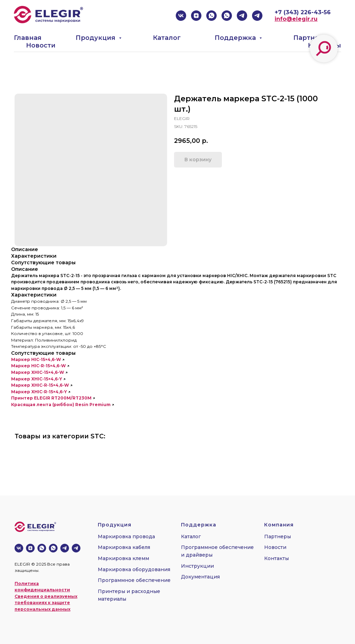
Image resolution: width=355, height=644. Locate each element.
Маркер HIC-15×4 (31, 359)
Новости (41, 45)
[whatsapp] (211, 16)
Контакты (276, 558)
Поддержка (236, 38)
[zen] (196, 16)
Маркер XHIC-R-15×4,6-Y (39, 392)
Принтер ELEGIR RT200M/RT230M (51, 398)
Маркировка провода (126, 536)
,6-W (56, 359)
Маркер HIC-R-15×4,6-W (38, 366)
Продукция (96, 38)
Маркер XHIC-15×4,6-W (38, 372)
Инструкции (197, 566)
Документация (200, 577)
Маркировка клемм (123, 558)
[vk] (181, 16)
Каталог (167, 38)
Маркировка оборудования (134, 569)
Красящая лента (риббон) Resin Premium (61, 405)
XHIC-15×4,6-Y (47, 379)
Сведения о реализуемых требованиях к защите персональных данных (46, 603)
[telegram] (242, 16)
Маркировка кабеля (124, 547)
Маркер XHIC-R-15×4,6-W (40, 385)
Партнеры (311, 38)
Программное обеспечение (134, 580)
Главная (28, 38)
